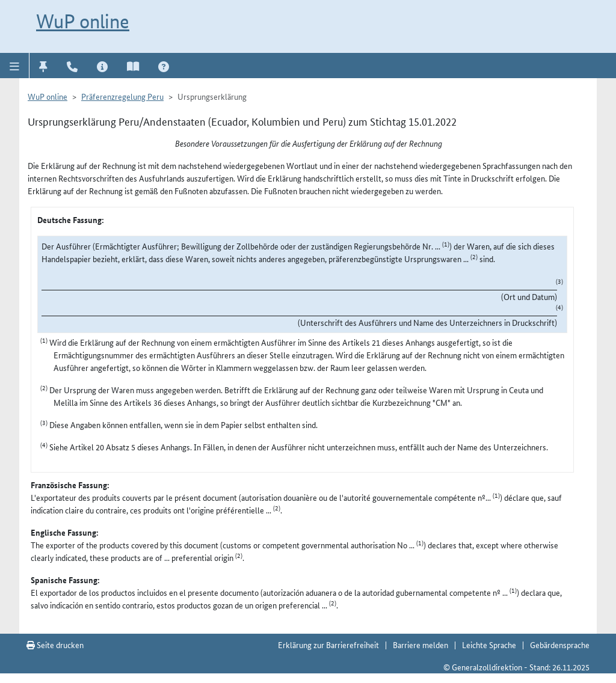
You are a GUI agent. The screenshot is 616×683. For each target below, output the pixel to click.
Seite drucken (55, 645)
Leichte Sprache (489, 645)
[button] (15, 66)
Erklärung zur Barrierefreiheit (328, 645)
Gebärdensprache (560, 645)
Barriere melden (420, 645)
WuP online (83, 21)
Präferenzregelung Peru (122, 96)
